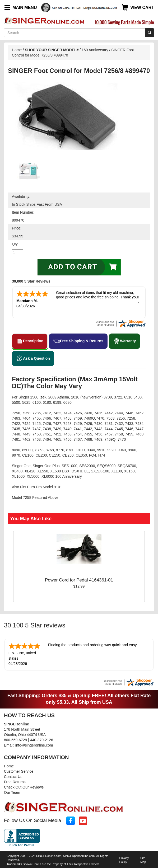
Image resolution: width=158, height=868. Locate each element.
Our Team (12, 792)
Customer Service (19, 771)
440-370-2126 (42, 740)
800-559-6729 (15, 740)
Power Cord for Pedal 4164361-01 (79, 580)
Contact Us (13, 777)
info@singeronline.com (34, 745)
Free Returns (15, 782)
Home (17, 50)
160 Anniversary (95, 50)
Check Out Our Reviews (24, 787)
